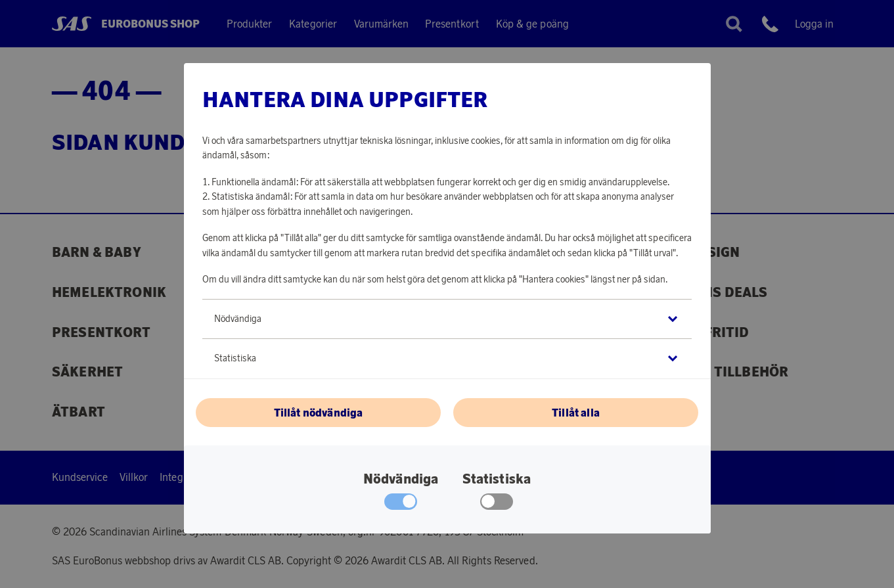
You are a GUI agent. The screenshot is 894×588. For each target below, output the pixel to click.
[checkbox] (497, 505)
